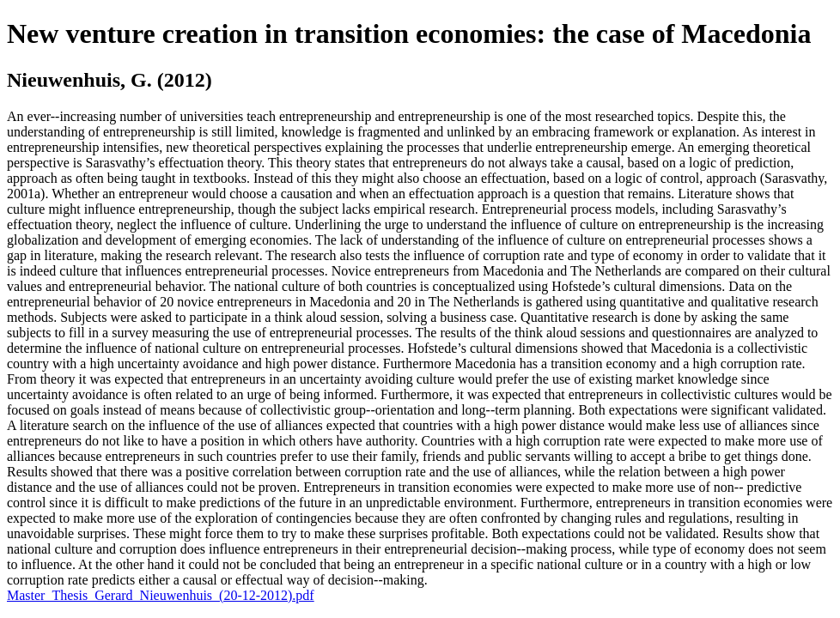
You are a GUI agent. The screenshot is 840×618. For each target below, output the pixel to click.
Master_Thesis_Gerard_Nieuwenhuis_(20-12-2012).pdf (161, 595)
